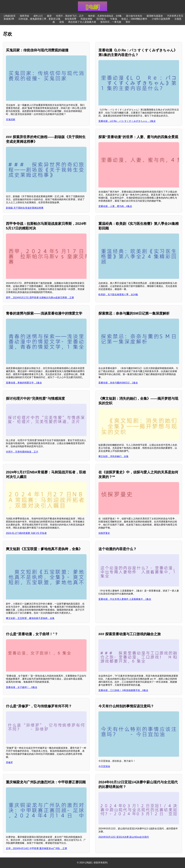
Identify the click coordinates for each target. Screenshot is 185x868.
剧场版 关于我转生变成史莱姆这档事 (25, 208)
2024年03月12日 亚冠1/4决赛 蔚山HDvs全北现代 (124, 837)
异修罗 (9, 762)
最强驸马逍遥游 (155, 16)
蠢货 (49, 16)
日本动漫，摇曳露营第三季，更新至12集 (39, 19)
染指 (62, 22)
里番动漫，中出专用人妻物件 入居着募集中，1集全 (125, 599)
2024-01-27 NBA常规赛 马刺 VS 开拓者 (26, 533)
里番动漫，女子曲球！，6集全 (22, 687)
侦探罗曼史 (104, 533)
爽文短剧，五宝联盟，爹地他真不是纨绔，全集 (30, 618)
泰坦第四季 (71, 19)
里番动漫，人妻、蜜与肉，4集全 (115, 206)
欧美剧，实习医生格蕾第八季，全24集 (118, 295)
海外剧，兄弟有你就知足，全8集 (105, 16)
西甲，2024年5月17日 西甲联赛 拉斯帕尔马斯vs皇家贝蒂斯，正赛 (40, 298)
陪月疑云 (101, 19)
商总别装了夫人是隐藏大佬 (82, 22)
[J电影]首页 (10, 16)
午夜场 (114, 19)
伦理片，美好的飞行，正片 (70, 16)
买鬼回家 (11, 120)
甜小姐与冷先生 (134, 16)
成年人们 (38, 16)
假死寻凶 (24, 16)
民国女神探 (86, 19)
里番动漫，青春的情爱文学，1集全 (24, 383)
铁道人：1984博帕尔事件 (134, 19)
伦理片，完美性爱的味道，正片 (22, 452)
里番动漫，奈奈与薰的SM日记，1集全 (118, 383)
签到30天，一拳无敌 (111, 22)
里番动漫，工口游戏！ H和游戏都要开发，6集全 (123, 690)
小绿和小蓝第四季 (161, 19)
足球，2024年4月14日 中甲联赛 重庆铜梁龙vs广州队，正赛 (36, 848)
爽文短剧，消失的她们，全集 (113, 456)
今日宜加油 (104, 766)
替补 (128, 22)
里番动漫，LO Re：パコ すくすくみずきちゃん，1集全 (127, 121)
